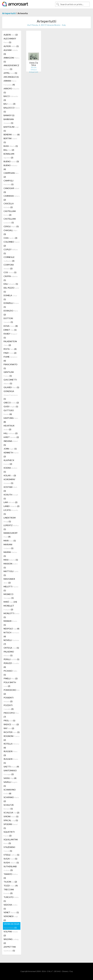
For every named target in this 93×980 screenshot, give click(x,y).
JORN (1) (10, 449)
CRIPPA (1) (11, 278)
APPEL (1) (10, 73)
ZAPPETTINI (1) (10, 949)
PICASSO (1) (10, 673)
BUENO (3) (11, 161)
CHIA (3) (10, 238)
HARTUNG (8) (11, 420)
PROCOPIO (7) (11, 715)
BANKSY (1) (9, 115)
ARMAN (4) (10, 83)
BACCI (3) (11, 98)
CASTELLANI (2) (10, 213)
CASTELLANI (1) (10, 221)
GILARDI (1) (11, 387)
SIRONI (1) (11, 816)
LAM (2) (10, 502)
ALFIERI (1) (11, 46)
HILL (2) (11, 433)
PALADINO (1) (9, 654)
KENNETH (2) (11, 454)
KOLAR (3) (10, 475)
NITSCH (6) (11, 634)
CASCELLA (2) (9, 205)
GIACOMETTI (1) (10, 382)
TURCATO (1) (11, 899)
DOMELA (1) (10, 297)
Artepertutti (9, 13)
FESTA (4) (10, 349)
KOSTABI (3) (10, 489)
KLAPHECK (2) (9, 462)
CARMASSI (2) (12, 198)
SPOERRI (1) (11, 826)
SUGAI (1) (10, 859)
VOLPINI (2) (11, 933)
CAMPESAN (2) (11, 175)
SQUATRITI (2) (9, 834)
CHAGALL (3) (10, 232)
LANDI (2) (11, 506)
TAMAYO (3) (11, 876)
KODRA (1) (10, 470)
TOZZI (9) (11, 886)
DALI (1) (11, 284)
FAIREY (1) (10, 336)
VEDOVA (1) (10, 907)
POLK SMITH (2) (10, 684)
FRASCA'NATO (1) (10, 366)
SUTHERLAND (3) (10, 868)
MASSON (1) (11, 566)
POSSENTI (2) (9, 699)
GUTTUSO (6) (9, 412)
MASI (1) (11, 560)
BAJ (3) (9, 104)
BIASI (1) (11, 146)
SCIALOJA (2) (11, 813)
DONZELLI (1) (11, 305)
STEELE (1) (11, 855)
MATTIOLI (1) (11, 573)
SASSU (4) (10, 778)
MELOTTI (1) (11, 588)
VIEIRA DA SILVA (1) (12, 926)
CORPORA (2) (9, 267)
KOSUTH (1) (11, 497)
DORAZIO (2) (11, 313)
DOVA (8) (11, 326)
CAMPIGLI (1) (9, 182)
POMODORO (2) (11, 692)
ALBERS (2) (11, 35)
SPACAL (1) (11, 820)
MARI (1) (10, 541)
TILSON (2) (10, 882)
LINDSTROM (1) (10, 520)
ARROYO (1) (11, 90)
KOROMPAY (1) (9, 481)
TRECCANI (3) (9, 891)
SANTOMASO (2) (10, 772)
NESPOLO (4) (11, 629)
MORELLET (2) (9, 608)
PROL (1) (9, 720)
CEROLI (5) (11, 226)
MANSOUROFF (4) (11, 535)
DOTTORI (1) (8, 320)
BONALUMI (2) (9, 156)
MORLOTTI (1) (11, 615)
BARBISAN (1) (9, 121)
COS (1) (10, 272)
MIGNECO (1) (9, 596)
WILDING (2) (11, 941)
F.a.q (71, 971)
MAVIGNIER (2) (9, 581)
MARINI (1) (10, 554)
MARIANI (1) (8, 546)
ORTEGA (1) (11, 648)
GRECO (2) (11, 403)
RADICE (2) (11, 724)
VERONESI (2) (11, 918)
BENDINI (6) (12, 134)
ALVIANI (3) (11, 52)
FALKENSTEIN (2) (10, 343)
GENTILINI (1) (9, 374)
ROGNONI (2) (11, 738)
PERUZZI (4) (11, 665)
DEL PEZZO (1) (11, 290)
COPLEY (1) (11, 251)
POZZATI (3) (9, 707)
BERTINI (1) (10, 140)
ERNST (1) (10, 330)
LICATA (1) (11, 512)
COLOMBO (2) (12, 244)
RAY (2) (9, 728)
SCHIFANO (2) (11, 799)
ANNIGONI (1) (11, 60)
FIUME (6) (10, 359)
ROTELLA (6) (11, 746)
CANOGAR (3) (11, 190)
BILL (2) (9, 150)
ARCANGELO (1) (11, 77)
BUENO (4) (10, 167)
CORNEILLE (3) (9, 259)
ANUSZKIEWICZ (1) (11, 67)
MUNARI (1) (10, 623)
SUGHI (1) (11, 863)
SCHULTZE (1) (9, 807)
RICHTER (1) (12, 732)
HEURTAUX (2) (9, 427)
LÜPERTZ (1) (11, 527)
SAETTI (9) (11, 767)
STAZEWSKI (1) (9, 849)
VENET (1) (11, 912)
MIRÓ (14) (10, 602)
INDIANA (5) (11, 443)
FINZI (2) (10, 353)
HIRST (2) (11, 437)
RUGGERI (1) (11, 761)
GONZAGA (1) (11, 395)
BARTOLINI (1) (11, 129)
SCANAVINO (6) (10, 792)
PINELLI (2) (11, 678)
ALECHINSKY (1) (10, 40)
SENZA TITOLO (34, 68)
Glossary (65, 971)
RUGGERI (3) (10, 753)
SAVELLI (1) (10, 784)
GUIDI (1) (11, 406)
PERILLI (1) (11, 659)
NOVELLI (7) (11, 642)
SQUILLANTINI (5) (11, 841)
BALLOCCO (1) (12, 110)
